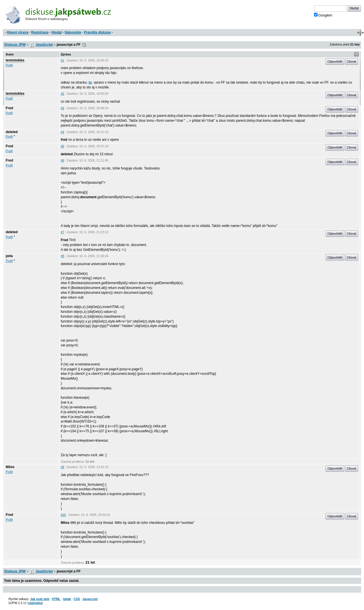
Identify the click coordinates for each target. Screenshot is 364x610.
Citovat (351, 61)
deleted (12, 132)
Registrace (40, 32)
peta (9, 256)
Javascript (90, 599)
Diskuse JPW (15, 45)
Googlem (323, 15)
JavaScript (44, 45)
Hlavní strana (17, 32)
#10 (63, 515)
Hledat (57, 32)
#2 (63, 94)
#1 (63, 60)
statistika (35, 603)
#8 (63, 256)
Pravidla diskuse (97, 32)
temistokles (15, 60)
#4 (63, 132)
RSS (84, 45)
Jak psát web (40, 599)
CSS (77, 599)
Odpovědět (335, 61)
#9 (63, 467)
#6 (63, 160)
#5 (63, 146)
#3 (63, 108)
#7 (63, 232)
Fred (9, 108)
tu (90, 82)
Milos (10, 467)
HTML (56, 599)
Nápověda (73, 32)
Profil (9, 65)
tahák (67, 599)
